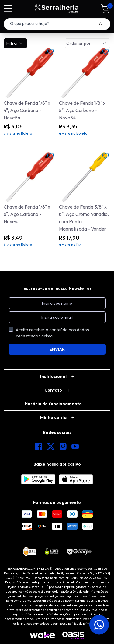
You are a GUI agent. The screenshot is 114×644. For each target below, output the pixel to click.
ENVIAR (57, 349)
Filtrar (15, 43)
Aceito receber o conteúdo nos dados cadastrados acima (52, 333)
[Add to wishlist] (50, 52)
